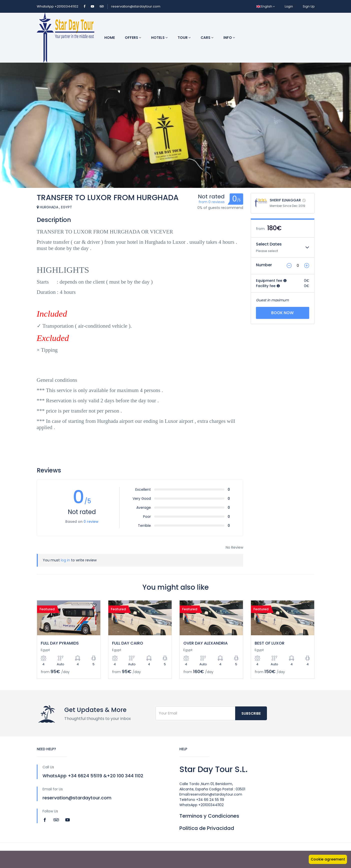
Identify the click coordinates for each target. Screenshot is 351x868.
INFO (229, 38)
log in (65, 560)
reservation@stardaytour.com (136, 6)
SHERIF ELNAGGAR (285, 200)
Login (289, 6)
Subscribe (251, 713)
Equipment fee (271, 281)
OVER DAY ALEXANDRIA (206, 643)
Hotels (159, 38)
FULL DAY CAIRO (128, 643)
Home (110, 38)
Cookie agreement (328, 859)
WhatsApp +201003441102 (58, 6)
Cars (207, 38)
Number (264, 265)
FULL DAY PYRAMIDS (60, 643)
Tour (184, 38)
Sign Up (309, 6)
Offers (133, 38)
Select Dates (269, 244)
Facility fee (268, 286)
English (266, 6)
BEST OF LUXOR (270, 643)
